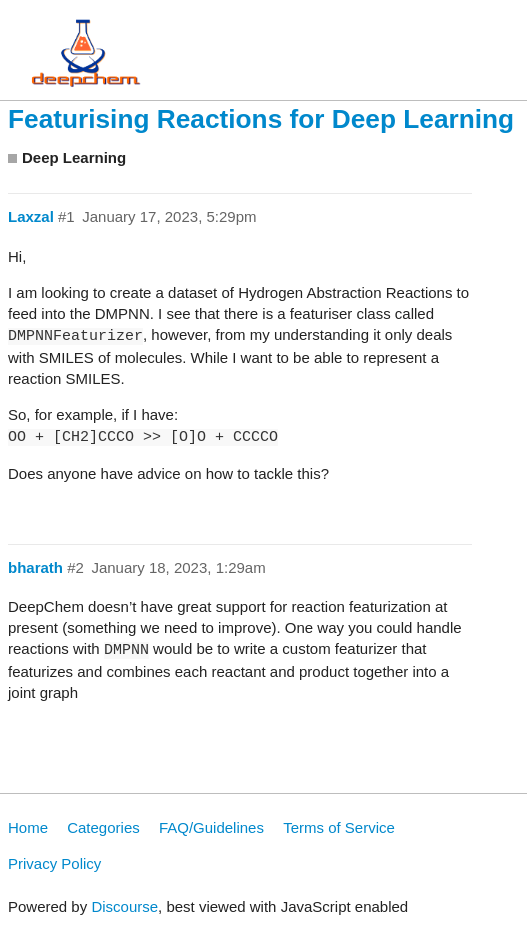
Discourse (124, 906)
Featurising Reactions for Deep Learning (261, 119)
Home (28, 827)
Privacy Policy (54, 863)
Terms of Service (339, 827)
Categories (103, 827)
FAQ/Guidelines (211, 827)
